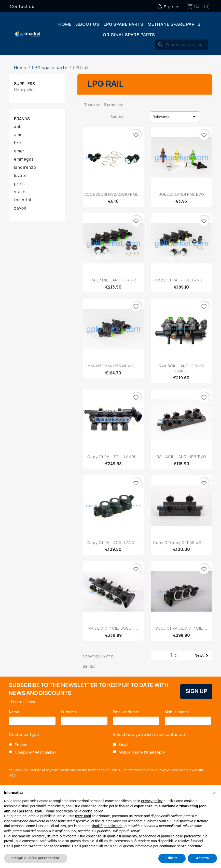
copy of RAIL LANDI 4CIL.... (181, 628)
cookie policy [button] (92, 811)
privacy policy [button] (152, 801)
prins (19, 184)
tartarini (23, 200)
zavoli (20, 208)
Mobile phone (178, 712)
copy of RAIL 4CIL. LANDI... (181, 280)
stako (20, 192)
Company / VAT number (36, 752)
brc (18, 143)
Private (21, 745)
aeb (18, 127)
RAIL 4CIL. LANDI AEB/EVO (181, 457)
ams (18, 135)
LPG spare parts (123, 24)
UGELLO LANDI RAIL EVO (181, 194)
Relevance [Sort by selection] (175, 117)
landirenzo (25, 167)
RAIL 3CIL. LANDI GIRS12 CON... (181, 368)
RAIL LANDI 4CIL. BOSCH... (113, 628)
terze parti (83, 816)
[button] (214, 793)
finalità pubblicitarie (107, 826)
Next (202, 656)
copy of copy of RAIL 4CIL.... (113, 366)
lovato (20, 176)
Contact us (22, 6)
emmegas (24, 159)
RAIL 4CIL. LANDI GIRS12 (113, 280)
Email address (126, 712)
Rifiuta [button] (172, 858)
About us (88, 24)
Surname (70, 712)
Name (15, 712)
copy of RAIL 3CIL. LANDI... (113, 457)
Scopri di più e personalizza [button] (36, 858)
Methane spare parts (174, 24)
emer (19, 151)
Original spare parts (129, 35)
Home (65, 24)
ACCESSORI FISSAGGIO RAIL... (113, 194)
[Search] (182, 45)
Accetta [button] (202, 858)
